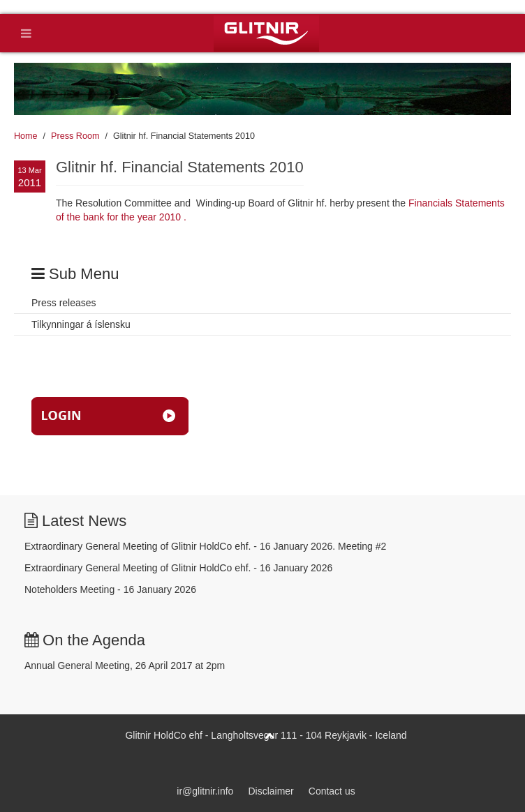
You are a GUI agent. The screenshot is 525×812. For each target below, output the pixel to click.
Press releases (64, 303)
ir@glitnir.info (205, 791)
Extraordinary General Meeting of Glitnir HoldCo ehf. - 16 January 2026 (178, 568)
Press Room (75, 136)
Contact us (332, 791)
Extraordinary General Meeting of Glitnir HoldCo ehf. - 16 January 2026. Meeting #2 (205, 546)
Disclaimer (271, 791)
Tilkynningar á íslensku (81, 324)
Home (26, 136)
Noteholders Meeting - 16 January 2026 (110, 589)
